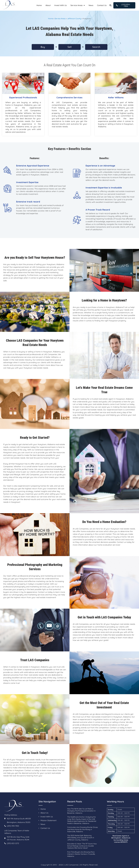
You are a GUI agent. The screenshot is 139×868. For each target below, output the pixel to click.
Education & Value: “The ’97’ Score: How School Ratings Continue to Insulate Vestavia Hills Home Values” (82, 846)
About (48, 5)
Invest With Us (61, 5)
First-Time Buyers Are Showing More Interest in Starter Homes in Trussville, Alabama (81, 854)
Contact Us (102, 5)
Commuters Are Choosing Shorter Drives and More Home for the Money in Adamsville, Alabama (82, 829)
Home (39, 5)
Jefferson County (74, 19)
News (91, 5)
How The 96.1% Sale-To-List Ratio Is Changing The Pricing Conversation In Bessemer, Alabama (81, 811)
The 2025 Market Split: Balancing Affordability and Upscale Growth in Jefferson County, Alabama (81, 838)
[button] (110, 5)
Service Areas (78, 5)
